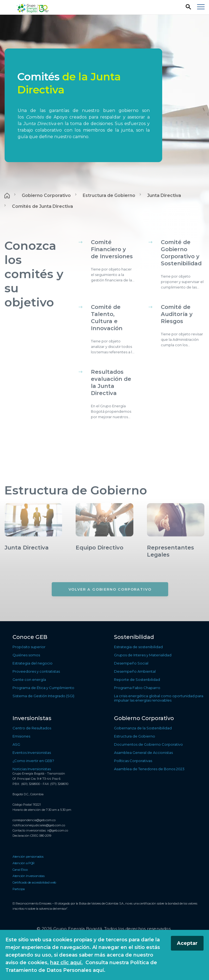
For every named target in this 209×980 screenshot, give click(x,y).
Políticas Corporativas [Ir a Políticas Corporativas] (133, 761)
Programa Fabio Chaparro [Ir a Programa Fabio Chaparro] (137, 688)
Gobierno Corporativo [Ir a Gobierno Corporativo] (46, 211)
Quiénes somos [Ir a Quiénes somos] (26, 655)
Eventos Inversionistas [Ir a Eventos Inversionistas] (32, 753)
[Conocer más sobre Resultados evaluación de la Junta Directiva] (113, 409)
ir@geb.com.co (58, 830)
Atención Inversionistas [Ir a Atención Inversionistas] (29, 876)
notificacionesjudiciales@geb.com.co (39, 825)
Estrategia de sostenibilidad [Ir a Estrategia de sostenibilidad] (138, 647)
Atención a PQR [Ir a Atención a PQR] (24, 863)
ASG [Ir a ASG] (16, 744)
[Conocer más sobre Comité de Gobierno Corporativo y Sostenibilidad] (183, 280)
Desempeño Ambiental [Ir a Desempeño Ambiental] (135, 671)
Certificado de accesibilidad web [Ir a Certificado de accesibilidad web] (34, 882)
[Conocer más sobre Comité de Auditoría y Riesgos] (183, 341)
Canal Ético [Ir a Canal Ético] (20, 870)
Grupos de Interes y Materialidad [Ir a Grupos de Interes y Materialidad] (143, 655)
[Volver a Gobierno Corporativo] (110, 605)
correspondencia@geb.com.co (34, 820)
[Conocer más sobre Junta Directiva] (33, 566)
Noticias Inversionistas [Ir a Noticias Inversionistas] (32, 769)
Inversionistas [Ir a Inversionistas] (32, 718)
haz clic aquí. (66, 963)
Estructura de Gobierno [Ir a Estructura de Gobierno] (109, 211)
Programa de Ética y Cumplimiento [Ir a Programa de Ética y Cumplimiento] (43, 688)
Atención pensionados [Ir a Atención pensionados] (28, 857)
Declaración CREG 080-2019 (32, 836)
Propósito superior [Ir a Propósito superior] (29, 647)
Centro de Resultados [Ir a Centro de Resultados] (32, 728)
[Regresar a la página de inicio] (33, 7)
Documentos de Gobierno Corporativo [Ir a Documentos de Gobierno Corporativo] (148, 744)
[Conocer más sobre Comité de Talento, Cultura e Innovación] (113, 344)
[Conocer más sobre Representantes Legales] (176, 570)
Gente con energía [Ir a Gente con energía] (29, 679)
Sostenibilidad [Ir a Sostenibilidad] (134, 637)
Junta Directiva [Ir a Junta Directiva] (164, 211)
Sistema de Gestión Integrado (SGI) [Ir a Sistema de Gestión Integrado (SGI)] (43, 696)
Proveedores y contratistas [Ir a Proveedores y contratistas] (36, 671)
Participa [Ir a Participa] (19, 889)
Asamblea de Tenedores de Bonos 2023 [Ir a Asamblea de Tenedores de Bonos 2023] (149, 769)
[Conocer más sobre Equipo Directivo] (104, 566)
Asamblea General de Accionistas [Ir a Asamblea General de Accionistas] (143, 753)
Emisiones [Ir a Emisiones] (21, 736)
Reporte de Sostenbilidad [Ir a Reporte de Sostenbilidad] (137, 679)
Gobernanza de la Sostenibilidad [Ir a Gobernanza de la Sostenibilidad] (143, 728)
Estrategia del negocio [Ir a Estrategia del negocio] (33, 663)
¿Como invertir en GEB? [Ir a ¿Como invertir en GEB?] (33, 761)
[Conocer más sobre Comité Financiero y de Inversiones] (113, 276)
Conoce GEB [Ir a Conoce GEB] (30, 637)
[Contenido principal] (104, 318)
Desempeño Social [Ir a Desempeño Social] (131, 663)
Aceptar (187, 943)
